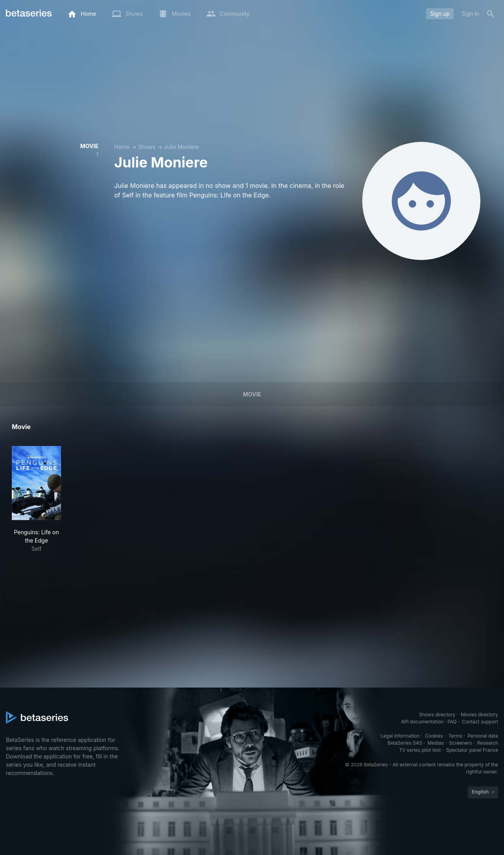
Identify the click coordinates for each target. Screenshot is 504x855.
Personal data (483, 736)
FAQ (452, 722)
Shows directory (437, 715)
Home (122, 147)
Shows (146, 147)
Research (488, 743)
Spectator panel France (472, 750)
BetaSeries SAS (405, 743)
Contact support (480, 722)
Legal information (400, 736)
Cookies (434, 736)
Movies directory (479, 715)
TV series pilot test (420, 750)
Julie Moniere (181, 147)
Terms (455, 736)
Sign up (440, 14)
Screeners (461, 743)
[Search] (491, 14)
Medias (436, 743)
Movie (252, 394)
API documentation (422, 722)
